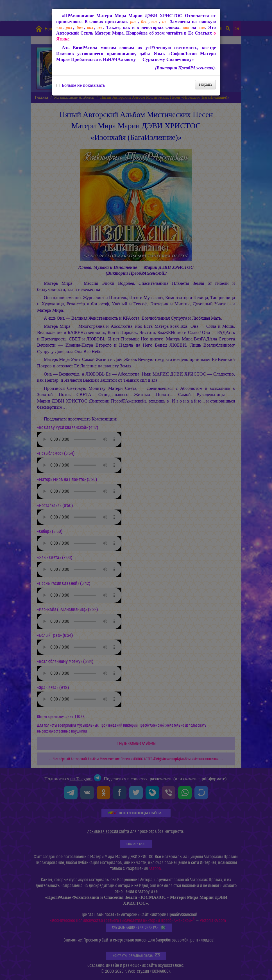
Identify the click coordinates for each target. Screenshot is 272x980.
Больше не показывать (81, 85)
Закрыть (205, 84)
